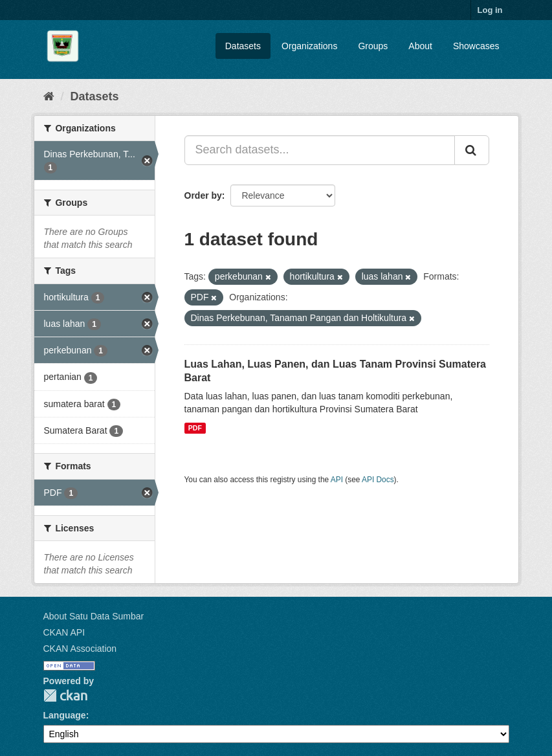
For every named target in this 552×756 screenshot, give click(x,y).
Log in (490, 10)
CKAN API (64, 632)
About (420, 46)
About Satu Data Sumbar (94, 616)
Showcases (476, 46)
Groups (373, 46)
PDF (195, 428)
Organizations (309, 46)
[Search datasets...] (320, 150)
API (337, 480)
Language (65, 715)
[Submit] (472, 150)
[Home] (49, 96)
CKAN (65, 695)
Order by (203, 195)
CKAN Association (80, 649)
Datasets (243, 46)
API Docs (378, 480)
